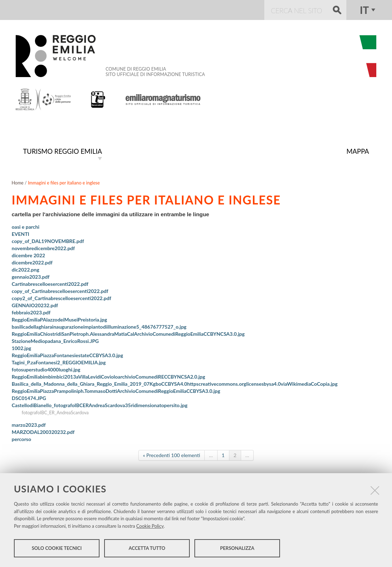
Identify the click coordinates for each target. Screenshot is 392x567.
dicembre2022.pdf (32, 262)
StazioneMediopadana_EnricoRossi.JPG (55, 340)
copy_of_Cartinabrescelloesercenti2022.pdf (60, 290)
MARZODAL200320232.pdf (43, 431)
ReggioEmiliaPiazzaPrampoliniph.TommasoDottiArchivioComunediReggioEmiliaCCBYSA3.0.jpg (116, 390)
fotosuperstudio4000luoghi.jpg (46, 369)
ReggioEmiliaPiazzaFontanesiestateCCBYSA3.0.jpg (67, 355)
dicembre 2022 (29, 255)
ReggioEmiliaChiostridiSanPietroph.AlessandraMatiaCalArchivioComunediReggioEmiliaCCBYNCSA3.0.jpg (128, 333)
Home (17, 182)
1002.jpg (22, 347)
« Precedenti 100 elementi (172, 454)
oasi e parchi (26, 226)
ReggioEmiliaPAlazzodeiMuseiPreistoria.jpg (59, 319)
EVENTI (21, 233)
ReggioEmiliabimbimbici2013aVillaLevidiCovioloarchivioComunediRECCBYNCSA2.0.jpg (108, 376)
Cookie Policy (150, 526)
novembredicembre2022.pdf (43, 247)
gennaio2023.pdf (31, 276)
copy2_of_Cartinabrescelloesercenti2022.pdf (62, 297)
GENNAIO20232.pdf (35, 305)
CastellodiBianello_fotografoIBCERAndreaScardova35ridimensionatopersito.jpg (100, 404)
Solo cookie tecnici (57, 548)
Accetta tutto (147, 548)
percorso (22, 438)
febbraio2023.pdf (31, 312)
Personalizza (237, 548)
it (364, 10)
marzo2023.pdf (29, 424)
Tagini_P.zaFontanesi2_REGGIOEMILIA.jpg (59, 362)
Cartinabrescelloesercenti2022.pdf (50, 283)
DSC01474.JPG (29, 397)
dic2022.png (26, 269)
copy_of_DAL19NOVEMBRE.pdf (48, 240)
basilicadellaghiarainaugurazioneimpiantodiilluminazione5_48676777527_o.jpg (99, 326)
